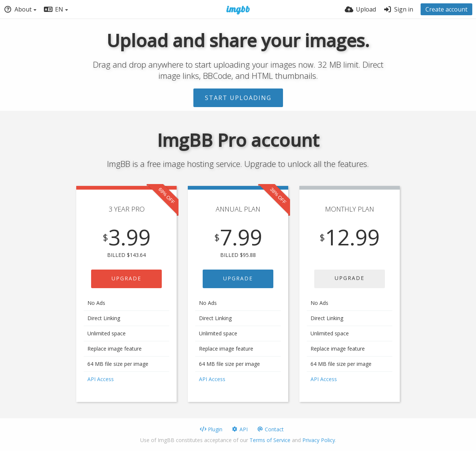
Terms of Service (270, 440)
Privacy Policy (319, 440)
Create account (446, 9)
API (239, 429)
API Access (101, 379)
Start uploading (238, 98)
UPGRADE (126, 278)
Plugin (211, 429)
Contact (270, 429)
